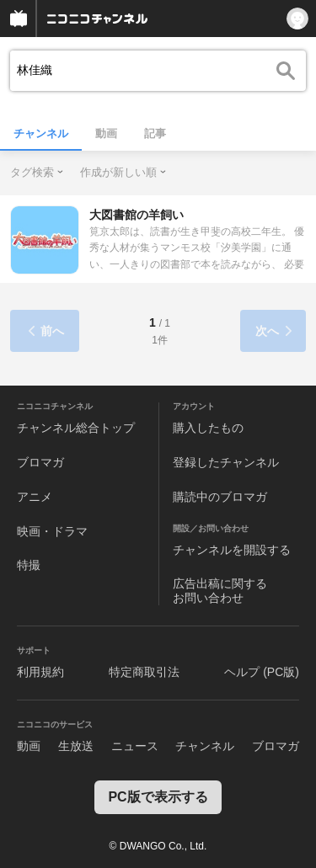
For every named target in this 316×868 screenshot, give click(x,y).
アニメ (35, 497)
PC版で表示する (158, 797)
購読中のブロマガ (220, 497)
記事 (155, 133)
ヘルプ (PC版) (262, 672)
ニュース (135, 746)
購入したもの (208, 428)
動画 (106, 133)
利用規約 (40, 672)
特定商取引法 (144, 672)
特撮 (29, 565)
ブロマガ (40, 462)
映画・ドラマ (52, 531)
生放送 (76, 746)
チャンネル (41, 133)
